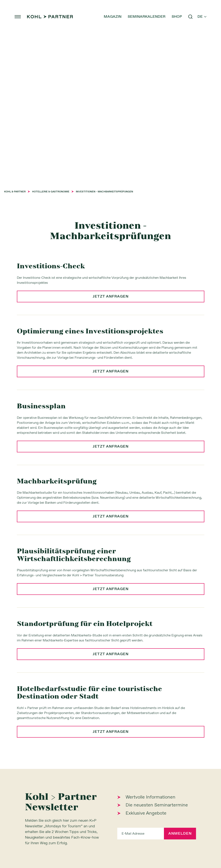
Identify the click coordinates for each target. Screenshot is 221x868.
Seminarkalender (147, 17)
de (202, 17)
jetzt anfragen (111, 296)
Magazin (113, 17)
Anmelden (180, 834)
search (190, 17)
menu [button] (18, 17)
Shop (177, 17)
